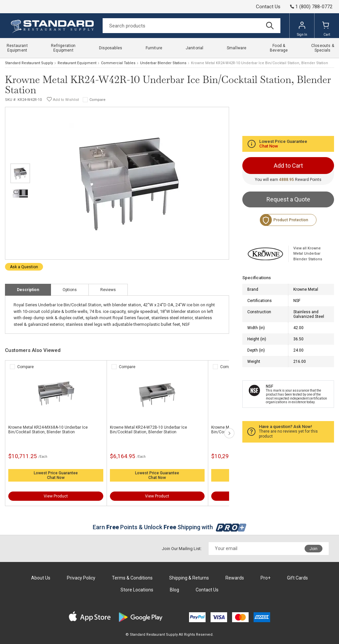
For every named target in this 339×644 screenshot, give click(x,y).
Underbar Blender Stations (163, 63)
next (229, 433)
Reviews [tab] (108, 290)
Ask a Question (24, 267)
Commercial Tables (118, 63)
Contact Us (268, 7)
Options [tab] (70, 290)
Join (314, 549)
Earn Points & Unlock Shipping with (170, 527)
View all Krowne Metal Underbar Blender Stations (308, 254)
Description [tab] (28, 290)
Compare (97, 100)
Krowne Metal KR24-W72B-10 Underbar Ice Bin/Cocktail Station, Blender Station (148, 430)
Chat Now (56, 478)
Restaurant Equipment (77, 63)
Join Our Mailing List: (182, 549)
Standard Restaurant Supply (29, 63)
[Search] (192, 26)
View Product (56, 496)
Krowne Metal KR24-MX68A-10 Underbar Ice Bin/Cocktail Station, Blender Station (48, 430)
